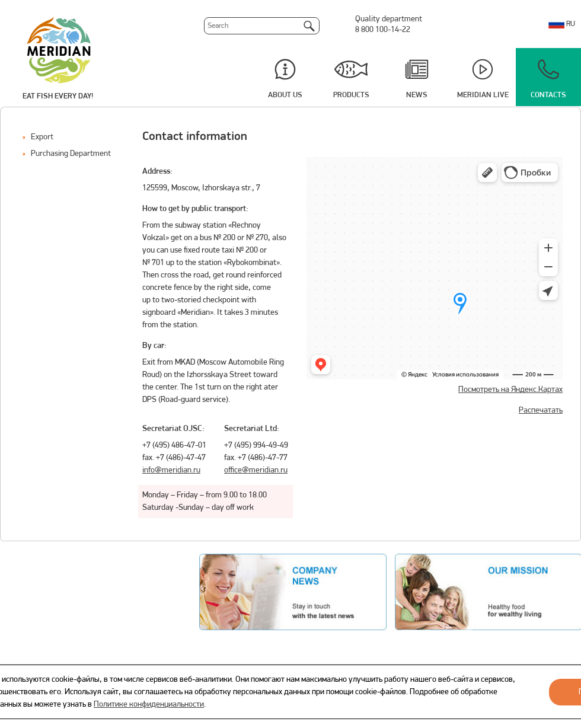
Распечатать (541, 411)
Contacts (548, 95)
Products (351, 95)
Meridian (59, 49)
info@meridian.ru (171, 470)
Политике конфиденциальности (149, 705)
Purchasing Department (71, 154)
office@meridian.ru (256, 470)
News (417, 95)
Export (42, 137)
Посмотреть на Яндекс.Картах (510, 390)
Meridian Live (483, 95)
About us (285, 95)
